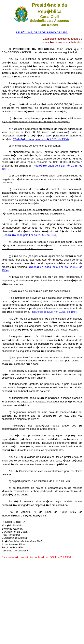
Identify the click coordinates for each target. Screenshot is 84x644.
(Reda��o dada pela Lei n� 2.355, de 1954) (41, 139)
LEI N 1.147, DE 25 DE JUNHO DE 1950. (42, 32)
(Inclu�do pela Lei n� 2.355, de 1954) (54, 312)
